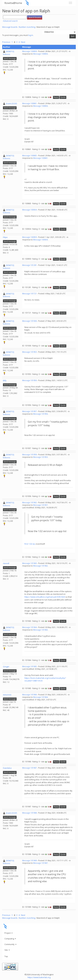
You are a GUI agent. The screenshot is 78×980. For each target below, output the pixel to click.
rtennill (6, 563)
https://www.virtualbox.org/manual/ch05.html (45, 597)
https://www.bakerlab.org (39, 977)
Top (6, 956)
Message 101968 (29, 813)
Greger (6, 667)
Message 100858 (29, 51)
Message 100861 (29, 103)
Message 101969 (29, 860)
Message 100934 (29, 210)
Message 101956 (29, 380)
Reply (56, 97)
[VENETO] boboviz (9, 53)
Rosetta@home (13, 3)
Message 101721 (29, 294)
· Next (23, 42)
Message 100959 (29, 237)
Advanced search (10, 21)
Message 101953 (29, 352)
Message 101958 (29, 455)
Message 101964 (29, 627)
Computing (10, 939)
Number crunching (27, 27)
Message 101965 (29, 666)
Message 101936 (29, 321)
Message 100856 (40, 54)
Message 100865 (29, 156)
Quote (63, 97)
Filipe (5, 237)
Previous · (7, 42)
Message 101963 (29, 563)
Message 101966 (29, 695)
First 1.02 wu (30, 544)
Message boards (10, 27)
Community (10, 944)
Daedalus (7, 768)
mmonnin (7, 695)
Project (9, 933)
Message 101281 (29, 265)
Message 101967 (29, 768)
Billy (5, 380)
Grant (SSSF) (11, 103)
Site (7, 950)
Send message (10, 58)
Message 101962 (29, 503)
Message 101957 (29, 411)
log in (31, 35)
